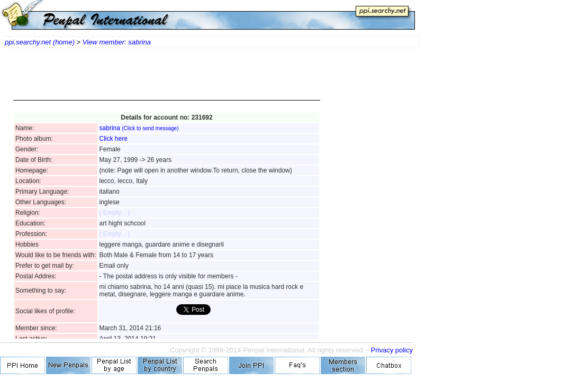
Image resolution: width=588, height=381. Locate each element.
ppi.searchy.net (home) (40, 42)
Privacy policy (392, 350)
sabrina (139, 128)
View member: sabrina (117, 42)
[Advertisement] (167, 79)
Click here (114, 139)
